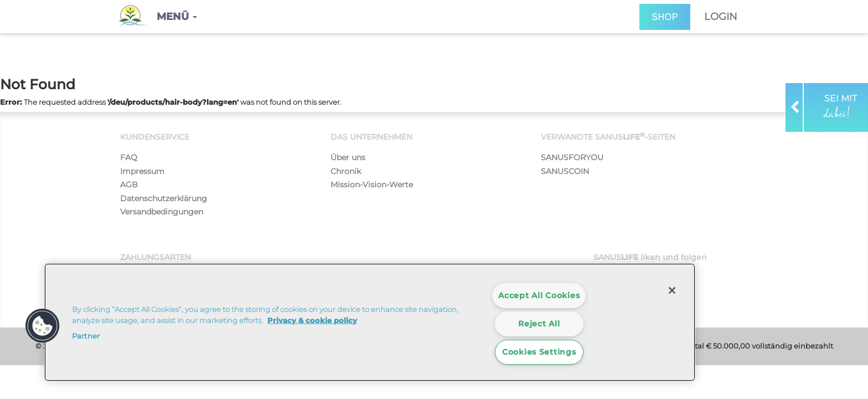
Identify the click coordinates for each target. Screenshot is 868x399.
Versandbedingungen (162, 212)
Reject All (539, 324)
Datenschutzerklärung (164, 198)
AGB (129, 185)
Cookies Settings (539, 352)
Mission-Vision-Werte (372, 185)
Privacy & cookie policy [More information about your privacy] (312, 320)
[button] (177, 17)
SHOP (665, 17)
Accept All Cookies (539, 295)
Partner (86, 336)
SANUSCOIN (565, 171)
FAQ (129, 157)
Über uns (348, 157)
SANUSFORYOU (572, 157)
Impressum (142, 171)
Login (721, 17)
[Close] (672, 290)
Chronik (346, 171)
